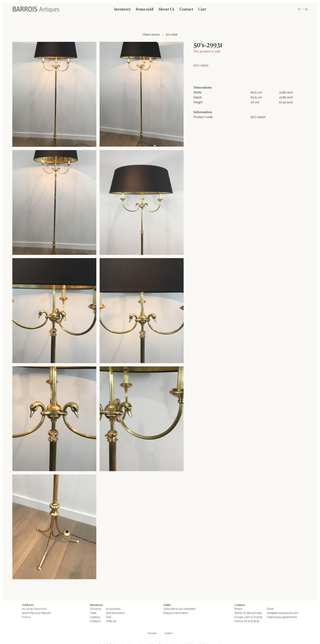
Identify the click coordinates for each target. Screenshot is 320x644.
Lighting (95, 617)
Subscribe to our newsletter (180, 609)
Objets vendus (151, 35)
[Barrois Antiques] (36, 9)
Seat (109, 617)
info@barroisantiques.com (283, 613)
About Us (166, 9)
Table (93, 613)
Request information (176, 613)
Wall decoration (115, 613)
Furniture (96, 609)
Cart (202, 9)
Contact (186, 9)
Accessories (113, 609)
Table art (111, 621)
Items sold (145, 9)
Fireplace (95, 621)
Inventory (123, 9)
